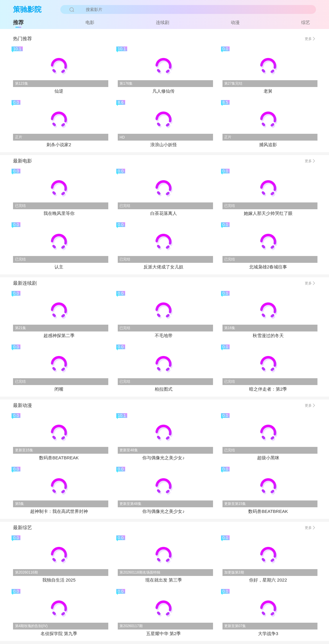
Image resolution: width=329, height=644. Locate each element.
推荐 (18, 22)
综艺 (306, 22)
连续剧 (163, 22)
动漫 (235, 22)
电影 (90, 22)
